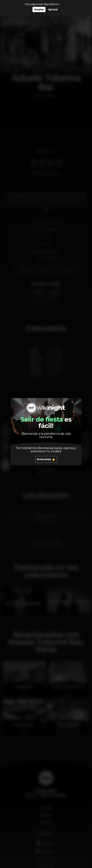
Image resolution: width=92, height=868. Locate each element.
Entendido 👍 (46, 459)
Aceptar (39, 9)
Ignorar (53, 9)
